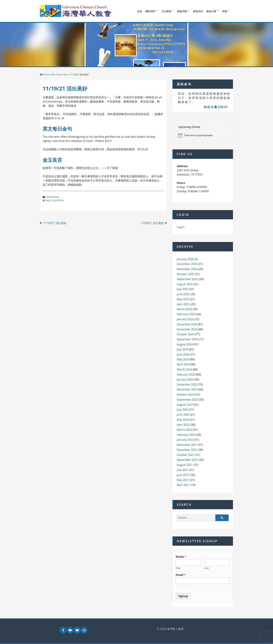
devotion (58, 200)
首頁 (140, 11)
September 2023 (187, 400)
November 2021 (187, 450)
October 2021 (186, 455)
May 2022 (183, 420)
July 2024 (183, 349)
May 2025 (183, 299)
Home (46, 74)
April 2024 (183, 364)
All (53, 74)
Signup (183, 596)
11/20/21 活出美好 (154, 223)
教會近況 (198, 11)
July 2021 (183, 470)
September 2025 (187, 279)
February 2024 (186, 374)
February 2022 (186, 435)
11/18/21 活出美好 (53, 223)
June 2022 (183, 415)
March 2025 (184, 309)
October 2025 (186, 274)
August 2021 (185, 465)
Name (181, 557)
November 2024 (187, 329)
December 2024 (187, 324)
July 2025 (183, 289)
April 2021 (183, 485)
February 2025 (186, 314)
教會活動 (182, 11)
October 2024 (186, 334)
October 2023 (186, 395)
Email (181, 575)
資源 (225, 11)
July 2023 (183, 410)
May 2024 (183, 359)
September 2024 (187, 339)
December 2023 (187, 384)
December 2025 (187, 264)
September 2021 (187, 460)
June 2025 (183, 294)
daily (48, 200)
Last (207, 568)
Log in (181, 227)
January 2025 (185, 319)
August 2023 (185, 405)
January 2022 (185, 440)
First (178, 568)
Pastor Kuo (62, 74)
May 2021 (183, 480)
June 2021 (183, 475)
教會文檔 (211, 11)
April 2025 (183, 304)
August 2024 (185, 344)
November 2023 (187, 389)
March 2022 (184, 430)
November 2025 (187, 269)
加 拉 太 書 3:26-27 (216, 107)
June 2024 (183, 354)
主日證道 (166, 11)
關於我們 (150, 11)
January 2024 (185, 380)
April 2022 (183, 425)
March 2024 (184, 369)
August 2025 (185, 284)
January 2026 (185, 259)
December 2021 (187, 445)
